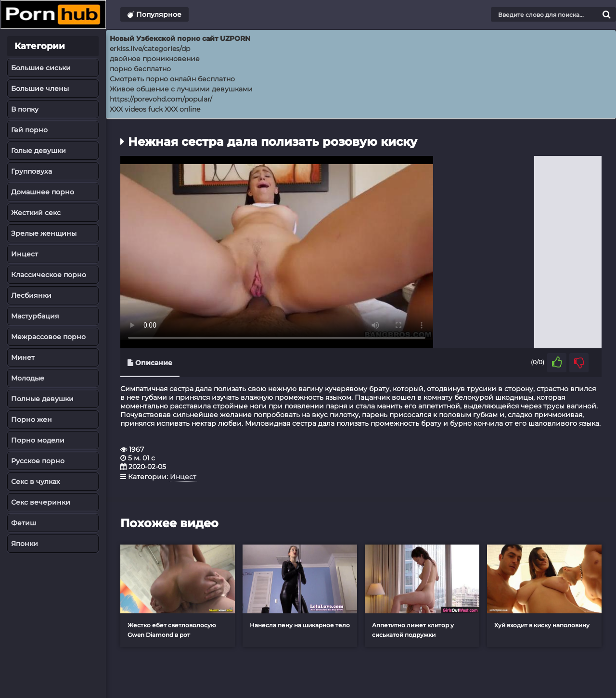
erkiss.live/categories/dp (150, 49)
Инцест (25, 254)
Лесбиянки (31, 295)
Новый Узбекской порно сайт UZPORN (180, 38)
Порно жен (32, 419)
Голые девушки (38, 151)
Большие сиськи (41, 68)
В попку (25, 109)
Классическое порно (49, 275)
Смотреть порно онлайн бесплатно (172, 79)
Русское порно (38, 461)
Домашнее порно (43, 192)
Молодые (28, 378)
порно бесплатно (140, 69)
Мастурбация (35, 316)
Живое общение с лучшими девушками (181, 89)
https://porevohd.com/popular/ (161, 99)
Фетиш (24, 523)
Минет (23, 357)
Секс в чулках (36, 482)
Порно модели (38, 440)
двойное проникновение (155, 59)
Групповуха (32, 171)
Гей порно (29, 130)
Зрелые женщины (44, 233)
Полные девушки (42, 399)
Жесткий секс (36, 213)
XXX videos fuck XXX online (155, 109)
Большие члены (40, 89)
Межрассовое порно (48, 337)
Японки (25, 544)
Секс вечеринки (41, 502)
